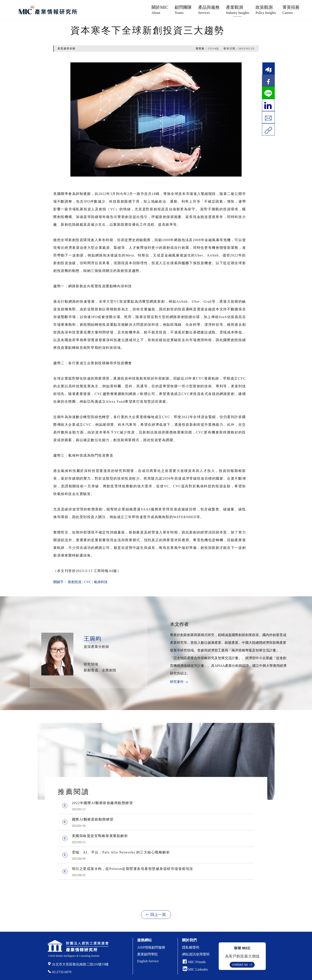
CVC (88, 582)
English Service (148, 961)
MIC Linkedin (195, 969)
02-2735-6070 (62, 972)
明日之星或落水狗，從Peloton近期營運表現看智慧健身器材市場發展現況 (133, 869)
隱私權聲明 (191, 947)
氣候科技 (101, 582)
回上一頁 (158, 915)
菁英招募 (291, 10)
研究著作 (177, 682)
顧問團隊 (183, 10)
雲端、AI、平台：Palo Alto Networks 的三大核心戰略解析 (121, 852)
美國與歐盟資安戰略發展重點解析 (100, 836)
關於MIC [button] (160, 10)
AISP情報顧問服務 (151, 947)
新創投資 (75, 582)
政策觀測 (266, 10)
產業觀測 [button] (238, 10)
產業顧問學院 (147, 954)
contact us (240, 964)
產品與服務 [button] (209, 10)
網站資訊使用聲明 (196, 954)
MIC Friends (197, 962)
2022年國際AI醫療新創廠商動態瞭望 (102, 803)
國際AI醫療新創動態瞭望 (93, 819)
